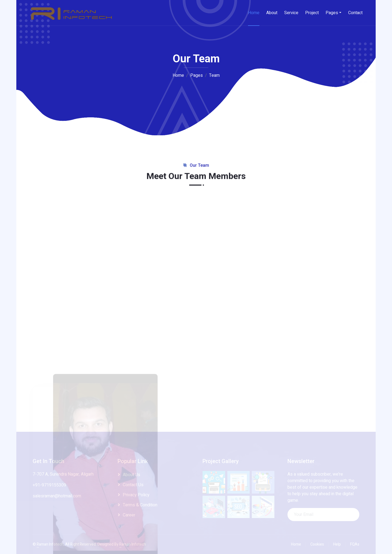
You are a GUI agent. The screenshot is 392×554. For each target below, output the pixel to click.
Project (312, 13)
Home (254, 13)
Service (291, 13)
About (272, 13)
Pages (332, 13)
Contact (355, 13)
